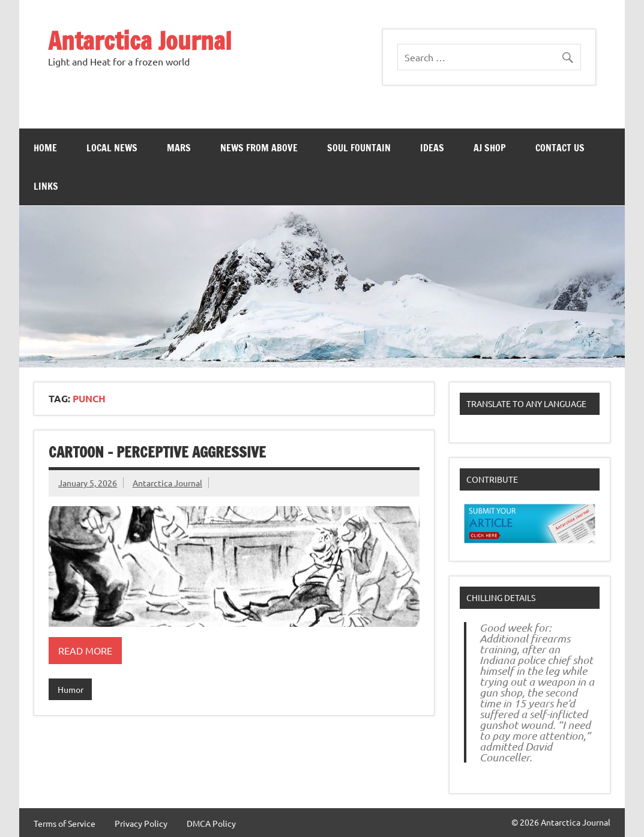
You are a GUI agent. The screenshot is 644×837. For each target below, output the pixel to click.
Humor (71, 689)
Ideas (432, 148)
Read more (85, 650)
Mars (179, 148)
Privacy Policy (141, 823)
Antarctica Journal (140, 41)
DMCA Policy (211, 823)
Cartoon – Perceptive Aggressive (157, 452)
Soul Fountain (359, 148)
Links (46, 186)
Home (45, 148)
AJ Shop (490, 148)
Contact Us (560, 148)
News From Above (259, 148)
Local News (112, 148)
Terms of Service (65, 823)
